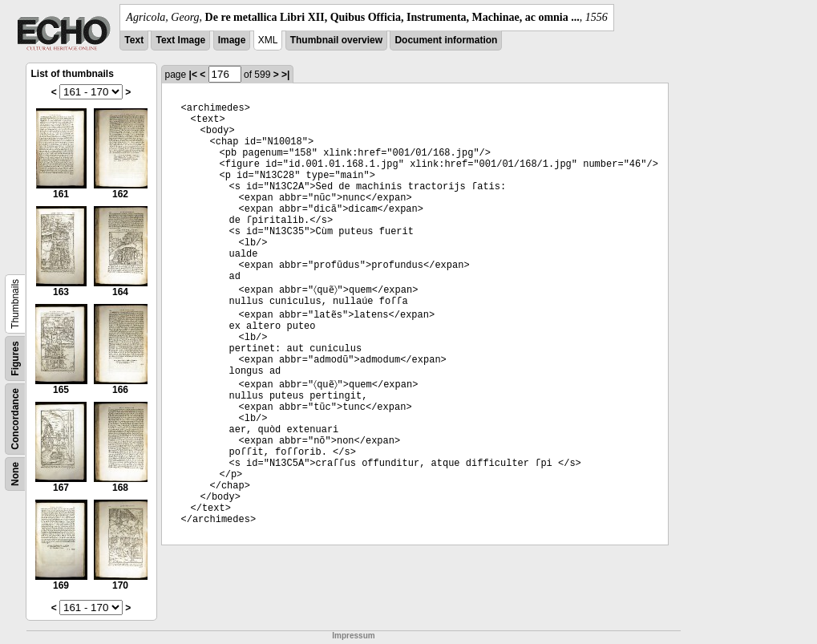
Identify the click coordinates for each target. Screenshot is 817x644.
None (15, 474)
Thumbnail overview (336, 40)
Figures (15, 358)
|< (193, 75)
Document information (446, 40)
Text (134, 40)
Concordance (15, 419)
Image (232, 40)
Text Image (180, 40)
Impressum (353, 636)
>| (285, 75)
